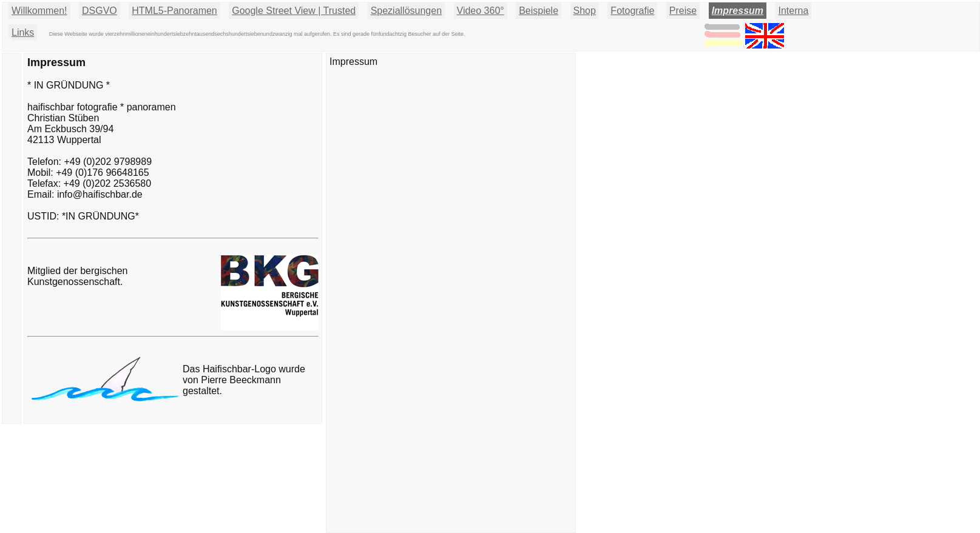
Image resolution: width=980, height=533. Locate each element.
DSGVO (100, 11)
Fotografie (632, 11)
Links (23, 32)
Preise (683, 11)
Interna (794, 11)
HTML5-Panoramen (174, 11)
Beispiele (539, 11)
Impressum (738, 11)
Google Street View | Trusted (294, 11)
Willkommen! (39, 11)
